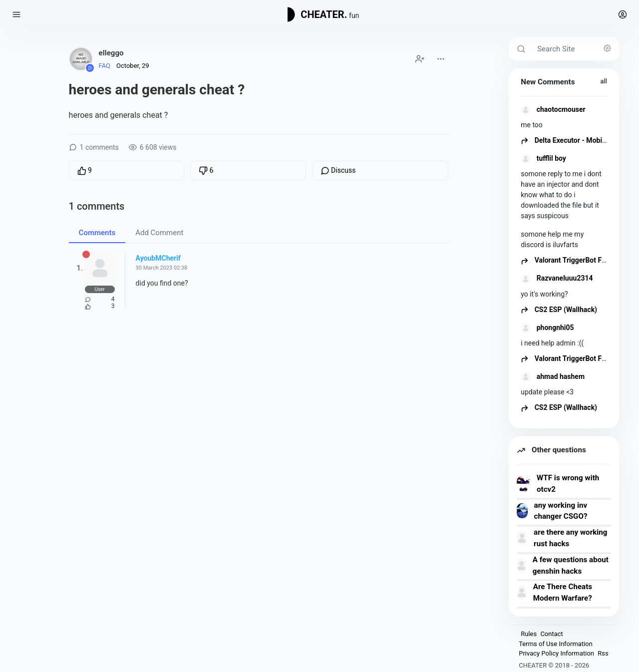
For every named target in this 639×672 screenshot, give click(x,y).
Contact (551, 634)
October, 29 (133, 66)
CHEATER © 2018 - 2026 (554, 665)
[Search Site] (575, 49)
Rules (529, 634)
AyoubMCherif (158, 258)
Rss (603, 653)
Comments (97, 233)
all (604, 81)
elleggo (111, 53)
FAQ (105, 66)
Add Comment (159, 233)
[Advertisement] (258, 407)
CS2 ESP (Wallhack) (559, 310)
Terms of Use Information (556, 644)
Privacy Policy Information (556, 653)
